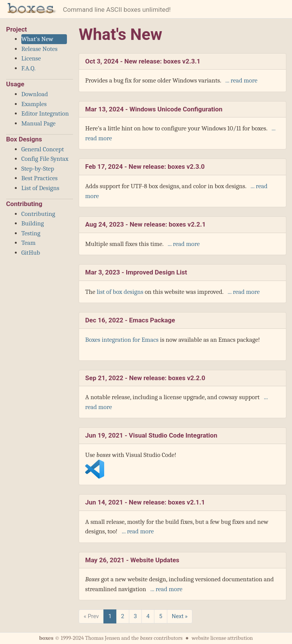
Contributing (38, 214)
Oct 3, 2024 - (143, 61)
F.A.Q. (28, 68)
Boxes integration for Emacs (122, 340)
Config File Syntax (45, 159)
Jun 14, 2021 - (145, 502)
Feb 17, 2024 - (145, 167)
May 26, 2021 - (132, 560)
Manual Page (38, 123)
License (31, 58)
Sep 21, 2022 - (145, 378)
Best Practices (39, 178)
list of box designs (120, 292)
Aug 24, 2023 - (145, 224)
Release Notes (39, 49)
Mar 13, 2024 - (154, 109)
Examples (34, 104)
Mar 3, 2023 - (136, 272)
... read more (240, 80)
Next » (180, 616)
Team (29, 243)
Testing (31, 233)
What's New (37, 39)
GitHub (31, 253)
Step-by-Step (38, 169)
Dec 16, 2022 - (130, 320)
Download (35, 94)
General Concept (43, 149)
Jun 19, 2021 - (151, 435)
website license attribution (222, 638)
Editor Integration (45, 113)
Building (33, 223)
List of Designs (40, 188)
